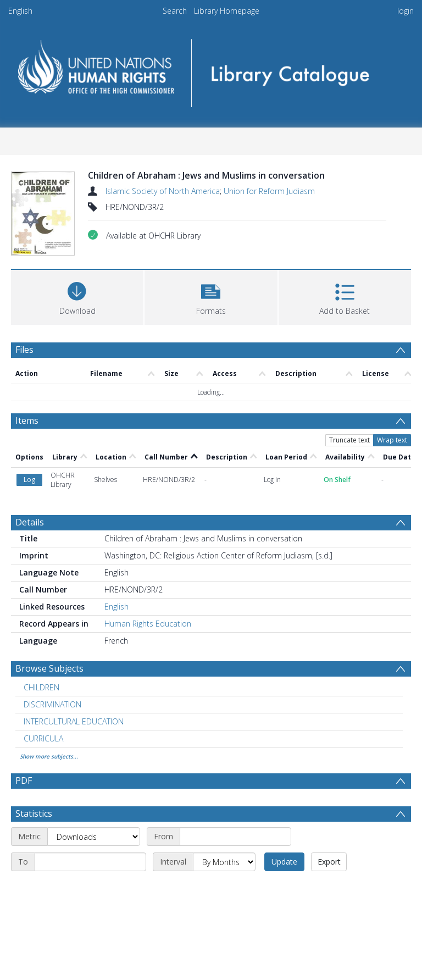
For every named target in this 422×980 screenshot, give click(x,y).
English (20, 11)
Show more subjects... (49, 688)
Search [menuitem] (175, 11)
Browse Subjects (49, 600)
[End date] (90, 793)
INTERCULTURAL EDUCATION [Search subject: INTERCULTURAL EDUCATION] (74, 653)
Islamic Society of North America (163, 191)
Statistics (34, 745)
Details (30, 453)
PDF (24, 712)
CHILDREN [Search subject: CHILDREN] (41, 619)
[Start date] (235, 768)
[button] (211, 296)
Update (284, 793)
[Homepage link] (211, 70)
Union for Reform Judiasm (269, 191)
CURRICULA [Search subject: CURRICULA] (43, 670)
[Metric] (94, 768)
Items (27, 420)
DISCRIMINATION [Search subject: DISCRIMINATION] (52, 636)
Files (24, 350)
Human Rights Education (148, 555)
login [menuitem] (406, 11)
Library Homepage (227, 11)
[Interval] (224, 793)
